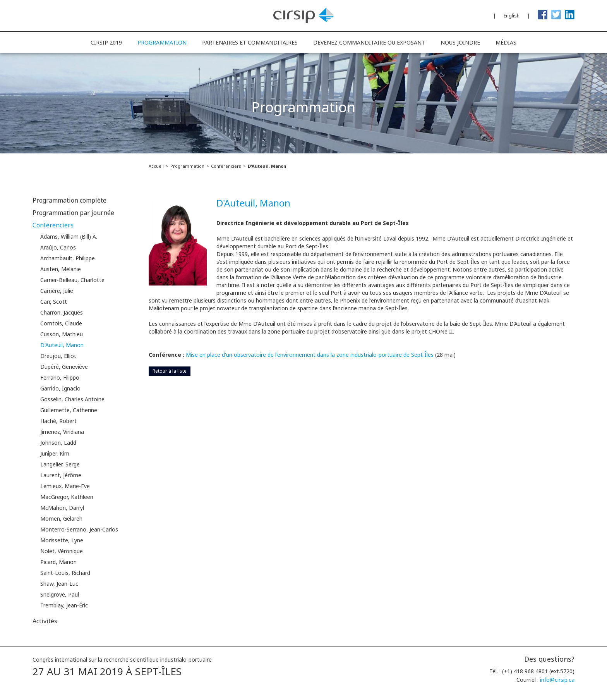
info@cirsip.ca (557, 680)
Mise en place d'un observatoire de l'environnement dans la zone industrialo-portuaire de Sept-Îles (310, 355)
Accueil (156, 166)
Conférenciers (226, 166)
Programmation (187, 166)
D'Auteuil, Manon (267, 166)
